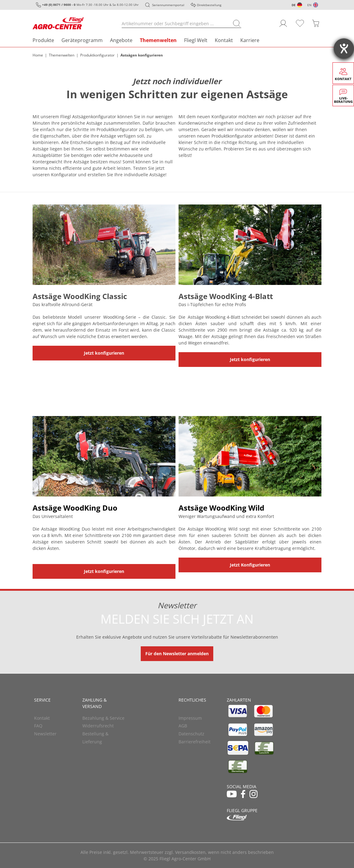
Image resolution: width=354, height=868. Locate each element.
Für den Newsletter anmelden (177, 654)
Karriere (250, 40)
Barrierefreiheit (195, 742)
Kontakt (224, 40)
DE (294, 5)
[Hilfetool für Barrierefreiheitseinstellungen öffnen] (344, 49)
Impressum (190, 718)
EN (309, 5)
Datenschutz (191, 734)
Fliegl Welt (196, 40)
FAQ (38, 726)
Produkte (43, 40)
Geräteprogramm (82, 40)
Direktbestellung (209, 5)
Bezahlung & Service (103, 718)
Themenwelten (158, 40)
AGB (183, 726)
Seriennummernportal (168, 5)
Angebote (121, 40)
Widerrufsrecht (98, 726)
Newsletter (45, 734)
